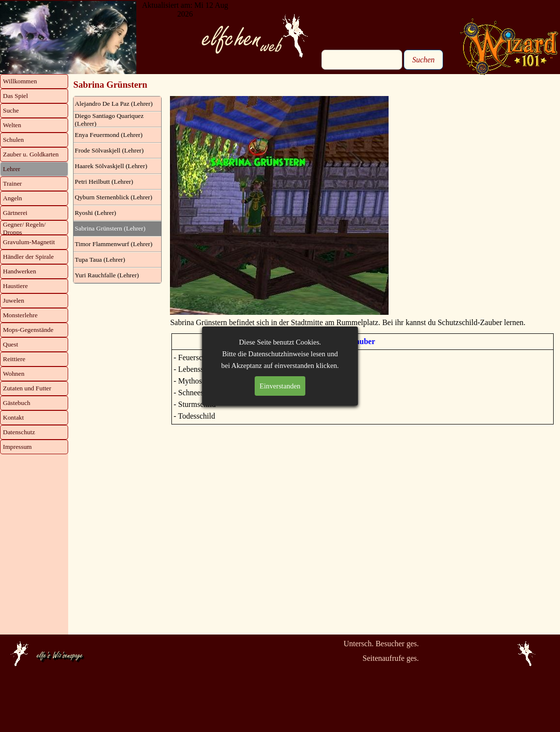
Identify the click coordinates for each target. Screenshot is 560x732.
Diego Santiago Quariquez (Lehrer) (109, 120)
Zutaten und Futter (27, 388)
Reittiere (14, 359)
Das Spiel (15, 96)
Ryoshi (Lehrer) (96, 213)
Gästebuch (17, 403)
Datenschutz (19, 432)
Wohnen (14, 374)
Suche (11, 110)
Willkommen (20, 81)
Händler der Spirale (28, 257)
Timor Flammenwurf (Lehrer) (114, 244)
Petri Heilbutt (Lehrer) (104, 182)
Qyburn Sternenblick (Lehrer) (114, 197)
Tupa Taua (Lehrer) (100, 260)
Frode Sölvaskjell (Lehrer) (109, 150)
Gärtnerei (15, 213)
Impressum (17, 447)
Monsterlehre (20, 315)
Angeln (12, 198)
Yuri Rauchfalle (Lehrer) (107, 275)
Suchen (423, 60)
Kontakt (13, 417)
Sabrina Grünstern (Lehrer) (110, 228)
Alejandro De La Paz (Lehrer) (114, 104)
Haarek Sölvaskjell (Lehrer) (111, 166)
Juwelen (14, 300)
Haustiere (15, 286)
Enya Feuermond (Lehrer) (109, 135)
